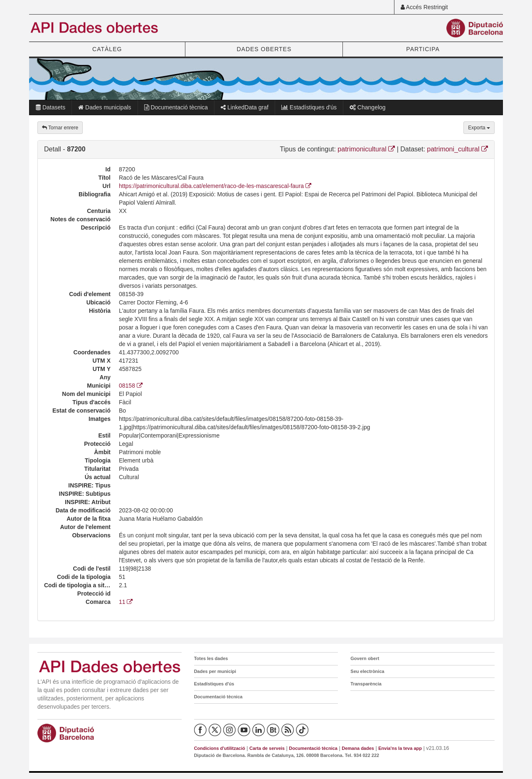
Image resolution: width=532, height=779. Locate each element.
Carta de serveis (267, 748)
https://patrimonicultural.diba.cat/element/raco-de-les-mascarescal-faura (215, 186)
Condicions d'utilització (220, 748)
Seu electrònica (367, 671)
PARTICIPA (423, 49)
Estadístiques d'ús (309, 107)
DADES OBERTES (264, 49)
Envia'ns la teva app (400, 748)
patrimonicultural (366, 149)
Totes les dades (211, 658)
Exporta (479, 128)
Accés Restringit (424, 7)
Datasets (50, 107)
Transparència (366, 684)
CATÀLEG (107, 49)
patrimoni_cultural (457, 149)
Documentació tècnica (176, 107)
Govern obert (365, 658)
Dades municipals (105, 107)
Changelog (368, 107)
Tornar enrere (60, 128)
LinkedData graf (245, 107)
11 (126, 602)
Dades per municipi (215, 671)
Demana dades (358, 748)
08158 (131, 386)
